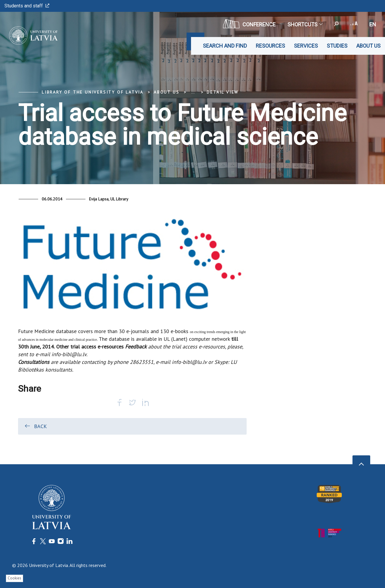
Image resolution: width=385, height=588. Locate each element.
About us (368, 46)
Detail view (223, 92)
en (373, 24)
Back (35, 426)
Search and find (225, 46)
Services (306, 46)
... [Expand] (193, 92)
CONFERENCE (249, 24)
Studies (337, 46)
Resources (270, 46)
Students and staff (27, 6)
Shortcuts (305, 24)
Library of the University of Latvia (93, 92)
